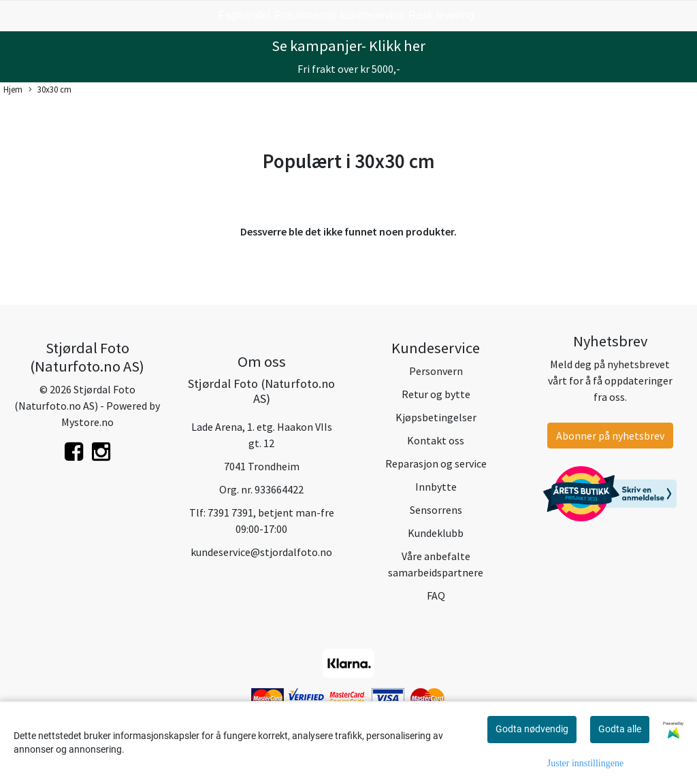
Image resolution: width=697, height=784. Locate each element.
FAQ (436, 595)
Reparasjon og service (436, 463)
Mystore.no (87, 422)
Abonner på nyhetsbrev (610, 436)
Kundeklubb (436, 533)
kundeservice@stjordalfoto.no (261, 552)
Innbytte (436, 487)
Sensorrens (436, 510)
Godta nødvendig (532, 729)
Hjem (13, 89)
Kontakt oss (436, 440)
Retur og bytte (436, 394)
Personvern (436, 371)
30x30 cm (50, 90)
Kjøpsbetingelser (436, 417)
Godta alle (620, 729)
